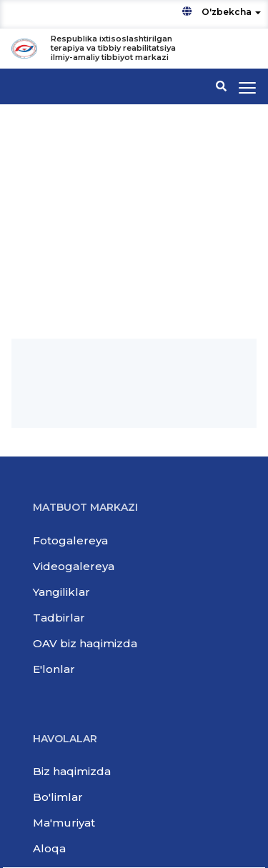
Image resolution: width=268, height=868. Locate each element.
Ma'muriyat (64, 823)
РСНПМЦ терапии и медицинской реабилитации (117, 264)
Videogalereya (74, 566)
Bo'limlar (58, 797)
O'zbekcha (222, 12)
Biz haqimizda (72, 771)
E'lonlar (54, 669)
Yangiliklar (61, 592)
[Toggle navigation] (247, 88)
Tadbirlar (59, 618)
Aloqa (49, 848)
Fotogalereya (70, 540)
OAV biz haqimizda (85, 643)
